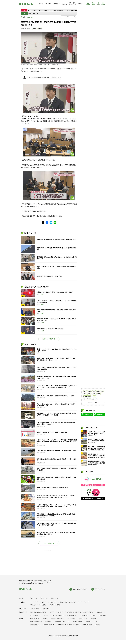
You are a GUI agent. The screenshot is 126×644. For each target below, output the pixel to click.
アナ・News (46, 608)
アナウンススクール (35, 615)
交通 (94, 394)
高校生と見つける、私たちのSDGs (84, 612)
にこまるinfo (53, 602)
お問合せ (103, 4)
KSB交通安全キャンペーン (59, 615)
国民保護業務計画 (78, 622)
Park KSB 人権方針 (74, 625)
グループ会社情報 (87, 625)
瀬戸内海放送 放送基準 (36, 622)
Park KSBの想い (71, 619)
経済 (99, 394)
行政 (90, 394)
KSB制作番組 (43, 605)
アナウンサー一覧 (35, 608)
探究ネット (61, 612)
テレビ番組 (48, 4)
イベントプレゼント (64, 4)
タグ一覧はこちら (93, 402)
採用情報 (88, 4)
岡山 (30, 13)
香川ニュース (54, 598)
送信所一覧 (48, 622)
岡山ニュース (44, 598)
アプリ (98, 4)
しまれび (52, 612)
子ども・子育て (88, 396)
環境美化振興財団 (35, 625)
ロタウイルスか (32, 10)
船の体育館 (87, 399)
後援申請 (98, 625)
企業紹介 (80, 4)
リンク (96, 622)
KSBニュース (34, 598)
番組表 (93, 4)
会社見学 (46, 615)
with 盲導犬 (99, 612)
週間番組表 (33, 605)
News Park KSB (34, 602)
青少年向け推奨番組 (55, 605)
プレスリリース (83, 619)
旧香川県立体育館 (77, 10)
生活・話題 (100, 391)
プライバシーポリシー (48, 625)
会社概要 (45, 619)
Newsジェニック (85, 602)
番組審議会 (93, 619)
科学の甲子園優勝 (58, 10)
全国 (38, 13)
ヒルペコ (44, 602)
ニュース (41, 4)
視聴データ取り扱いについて (62, 622)
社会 (94, 391)
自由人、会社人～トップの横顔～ (68, 602)
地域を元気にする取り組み (73, 4)
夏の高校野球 (73, 615)
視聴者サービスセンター (57, 619)
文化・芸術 (94, 399)
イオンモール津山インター (45, 10)
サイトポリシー (62, 625)
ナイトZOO (67, 10)
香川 (34, 13)
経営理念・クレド (35, 619)
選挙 (40, 29)
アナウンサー (56, 4)
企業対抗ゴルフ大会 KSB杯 (99, 615)
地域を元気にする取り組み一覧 (38, 612)
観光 (85, 394)
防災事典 (69, 612)
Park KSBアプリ (84, 615)
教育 (95, 396)
